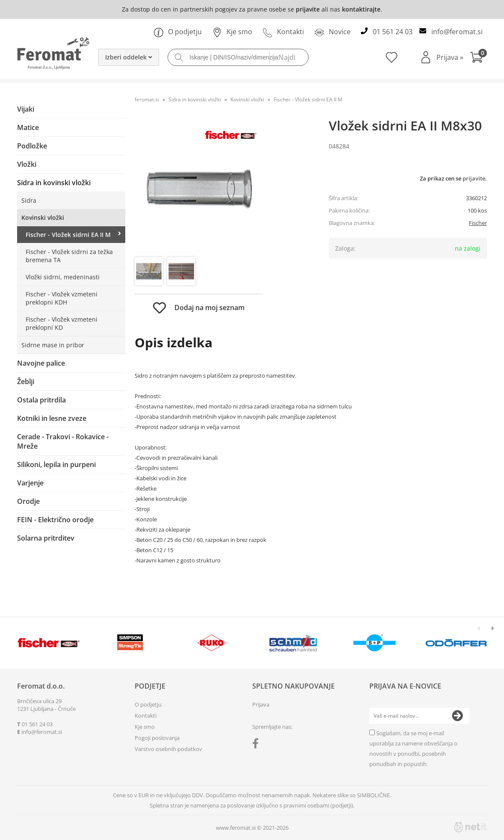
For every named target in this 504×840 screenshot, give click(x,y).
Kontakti (283, 32)
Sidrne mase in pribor (53, 345)
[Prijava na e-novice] (457, 716)
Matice (28, 127)
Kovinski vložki (43, 217)
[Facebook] (258, 745)
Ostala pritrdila (41, 400)
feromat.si (147, 99)
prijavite (308, 9)
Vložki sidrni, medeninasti (63, 277)
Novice (332, 32)
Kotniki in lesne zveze (52, 418)
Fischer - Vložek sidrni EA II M (68, 235)
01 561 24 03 (393, 32)
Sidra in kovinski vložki (54, 183)
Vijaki (26, 109)
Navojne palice (41, 363)
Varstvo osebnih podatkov (168, 749)
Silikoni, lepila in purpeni (56, 464)
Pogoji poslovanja (157, 738)
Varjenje (30, 483)
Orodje (28, 501)
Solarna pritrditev (46, 538)
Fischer (478, 223)
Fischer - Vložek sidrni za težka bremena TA (69, 256)
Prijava (450, 57)
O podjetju (178, 32)
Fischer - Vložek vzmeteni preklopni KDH (62, 298)
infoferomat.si (457, 32)
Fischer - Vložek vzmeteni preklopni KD (62, 323)
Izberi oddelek (129, 57)
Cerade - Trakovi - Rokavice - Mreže (63, 441)
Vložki (27, 164)
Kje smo (232, 32)
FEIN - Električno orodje (55, 520)
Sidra (29, 200)
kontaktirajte (361, 9)
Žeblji (26, 382)
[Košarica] (478, 58)
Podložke (32, 146)
